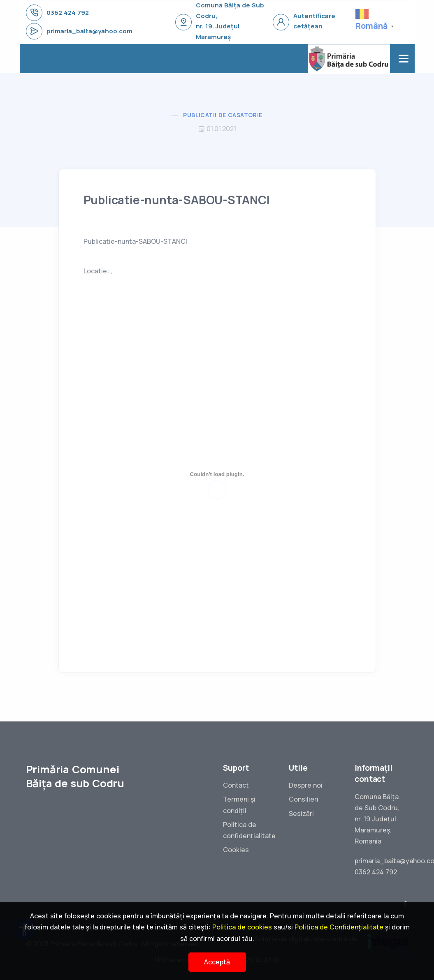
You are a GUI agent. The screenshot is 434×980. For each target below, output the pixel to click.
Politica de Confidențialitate (339, 927)
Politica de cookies (242, 927)
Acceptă (217, 962)
